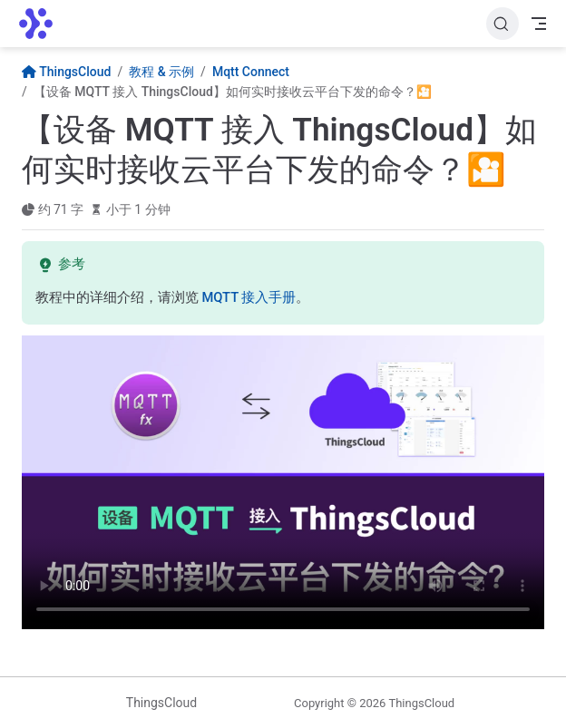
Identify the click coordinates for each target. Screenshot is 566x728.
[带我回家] (42, 24)
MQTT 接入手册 (249, 297)
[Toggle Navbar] (539, 24)
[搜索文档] (503, 24)
